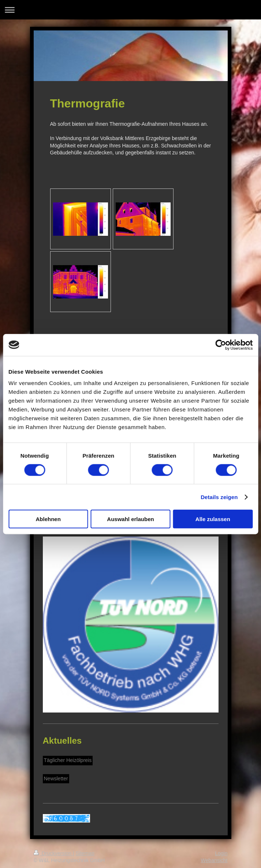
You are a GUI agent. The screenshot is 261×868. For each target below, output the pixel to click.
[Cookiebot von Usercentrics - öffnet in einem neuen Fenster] (221, 345)
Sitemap (85, 853)
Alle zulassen (213, 519)
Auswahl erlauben (130, 519)
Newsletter (56, 779)
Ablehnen (48, 519)
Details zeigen (219, 497)
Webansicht (214, 860)
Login (221, 853)
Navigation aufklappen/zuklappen (130, 10)
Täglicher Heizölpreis (68, 760)
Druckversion (53, 853)
